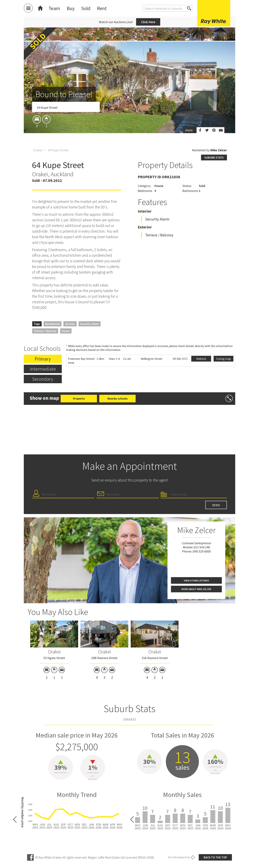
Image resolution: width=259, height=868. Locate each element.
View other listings (196, 580)
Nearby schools (118, 398)
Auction (70, 324)
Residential (53, 324)
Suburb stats (214, 157)
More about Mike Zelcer (196, 589)
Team (54, 8)
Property (79, 398)
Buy (71, 8)
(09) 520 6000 (202, 551)
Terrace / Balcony (45, 331)
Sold (86, 8)
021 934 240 (202, 547)
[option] (129, 100)
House (66, 331)
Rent (102, 8)
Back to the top (215, 857)
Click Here (148, 22)
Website (201, 359)
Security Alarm (90, 324)
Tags (37, 324)
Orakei (37, 150)
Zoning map (223, 359)
